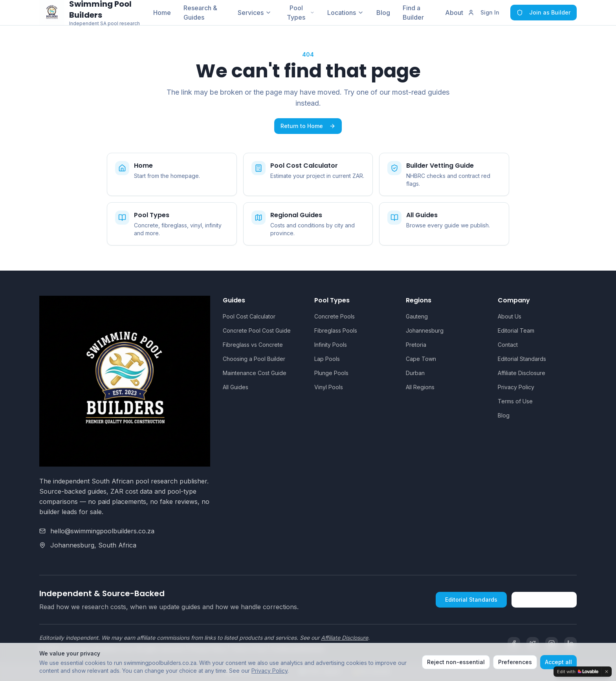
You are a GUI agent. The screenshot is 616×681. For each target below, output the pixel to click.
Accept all (558, 662)
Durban (415, 373)
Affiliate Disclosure (522, 373)
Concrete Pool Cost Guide (257, 330)
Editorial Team (516, 330)
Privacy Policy (516, 387)
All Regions (420, 387)
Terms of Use (515, 401)
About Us (510, 316)
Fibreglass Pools (336, 330)
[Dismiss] (607, 672)
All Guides (236, 387)
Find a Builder (413, 13)
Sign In (484, 12)
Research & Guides (200, 13)
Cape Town (421, 359)
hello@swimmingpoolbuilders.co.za (102, 531)
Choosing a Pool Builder (254, 359)
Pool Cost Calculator (249, 316)
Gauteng (417, 316)
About (454, 13)
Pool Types (301, 13)
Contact (508, 345)
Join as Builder (544, 12)
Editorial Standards (522, 359)
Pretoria (416, 345)
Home (162, 13)
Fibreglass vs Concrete (253, 345)
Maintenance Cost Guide (255, 373)
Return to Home (308, 126)
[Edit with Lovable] (578, 672)
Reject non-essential (456, 662)
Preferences (515, 662)
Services (255, 13)
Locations (346, 13)
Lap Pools (327, 359)
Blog (383, 13)
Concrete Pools (335, 316)
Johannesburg (425, 330)
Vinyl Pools (329, 387)
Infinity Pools (331, 345)
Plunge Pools (331, 373)
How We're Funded (544, 600)
